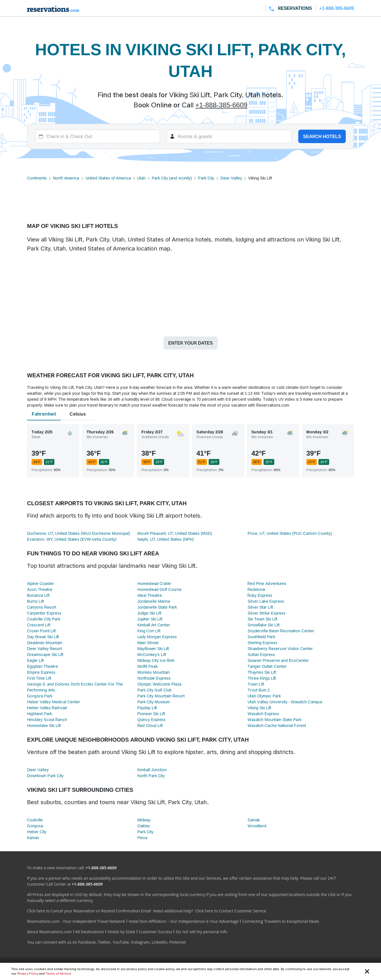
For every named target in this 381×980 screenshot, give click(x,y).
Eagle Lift (35, 660)
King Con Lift (149, 631)
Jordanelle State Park (157, 607)
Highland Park (40, 714)
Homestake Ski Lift (44, 725)
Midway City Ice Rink (156, 660)
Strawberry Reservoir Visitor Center (280, 648)
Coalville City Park (44, 619)
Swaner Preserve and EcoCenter (278, 660)
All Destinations (90, 932)
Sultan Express (261, 654)
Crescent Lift (39, 625)
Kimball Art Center (154, 625)
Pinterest (178, 942)
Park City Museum (154, 702)
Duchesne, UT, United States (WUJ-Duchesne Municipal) (79, 533)
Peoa (142, 838)
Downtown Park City (45, 776)
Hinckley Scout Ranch (47, 720)
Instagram (140, 942)
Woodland (257, 826)
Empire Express (41, 672)
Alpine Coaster (41, 583)
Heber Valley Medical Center (54, 702)
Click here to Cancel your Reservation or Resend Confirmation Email (89, 911)
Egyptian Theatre (43, 666)
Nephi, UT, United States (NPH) (166, 539)
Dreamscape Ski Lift (45, 654)
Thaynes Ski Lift (262, 672)
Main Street (148, 643)
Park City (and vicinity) (172, 178)
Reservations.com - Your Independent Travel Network (76, 921)
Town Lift (256, 684)
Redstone (256, 589)
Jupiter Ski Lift (150, 619)
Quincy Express (152, 720)
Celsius (78, 414)
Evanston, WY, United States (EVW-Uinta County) (72, 539)
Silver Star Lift (260, 607)
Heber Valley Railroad (47, 708)
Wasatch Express (263, 714)
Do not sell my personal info (201, 932)
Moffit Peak (148, 666)
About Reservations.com (49, 932)
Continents (37, 178)
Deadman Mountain (45, 643)
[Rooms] (229, 136)
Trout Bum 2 (259, 690)
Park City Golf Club (154, 690)
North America (66, 178)
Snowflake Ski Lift (263, 625)
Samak (254, 820)
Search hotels (322, 136)
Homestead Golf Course (160, 589)
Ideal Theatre (150, 595)
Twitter (104, 942)
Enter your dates (190, 343)
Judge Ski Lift (149, 613)
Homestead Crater (154, 583)
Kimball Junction (152, 770)
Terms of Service (58, 974)
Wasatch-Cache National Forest (277, 725)
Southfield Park (261, 637)
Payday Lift (147, 708)
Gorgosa (35, 826)
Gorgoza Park (40, 696)
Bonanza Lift (38, 595)
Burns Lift (35, 601)
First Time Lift (39, 678)
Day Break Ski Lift (43, 637)
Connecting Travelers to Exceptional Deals (281, 921)
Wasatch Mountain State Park (274, 720)
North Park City (151, 776)
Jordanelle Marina (154, 601)
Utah (141, 178)
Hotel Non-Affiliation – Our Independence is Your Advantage (184, 921)
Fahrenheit (44, 414)
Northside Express (154, 678)
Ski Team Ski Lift (262, 619)
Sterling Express (262, 643)
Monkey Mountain (154, 672)
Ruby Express (260, 595)
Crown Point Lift (41, 631)
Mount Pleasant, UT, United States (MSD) (175, 533)
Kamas (33, 838)
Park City (206, 178)
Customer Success (156, 932)
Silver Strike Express (267, 613)
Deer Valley (231, 178)
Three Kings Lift (262, 678)
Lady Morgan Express (157, 637)
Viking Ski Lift (259, 708)
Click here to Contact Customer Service (231, 911)
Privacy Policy (28, 974)
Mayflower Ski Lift (153, 648)
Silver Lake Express (266, 601)
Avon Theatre (40, 589)
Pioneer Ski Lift (151, 714)
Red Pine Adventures (267, 583)
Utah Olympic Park (264, 696)
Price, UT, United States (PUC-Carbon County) (290, 533)
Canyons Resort (42, 607)
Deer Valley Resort (44, 648)
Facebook (87, 942)
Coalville (35, 820)
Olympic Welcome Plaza (160, 684)
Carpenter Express (44, 613)
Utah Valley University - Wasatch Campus (285, 702)
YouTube (121, 942)
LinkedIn (159, 942)
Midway (144, 820)
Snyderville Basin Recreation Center (281, 631)
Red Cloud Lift (150, 725)
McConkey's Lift (152, 654)
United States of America (108, 178)
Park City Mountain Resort (161, 696)
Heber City (37, 832)
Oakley (144, 826)
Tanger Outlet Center (267, 666)
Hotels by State (121, 932)
